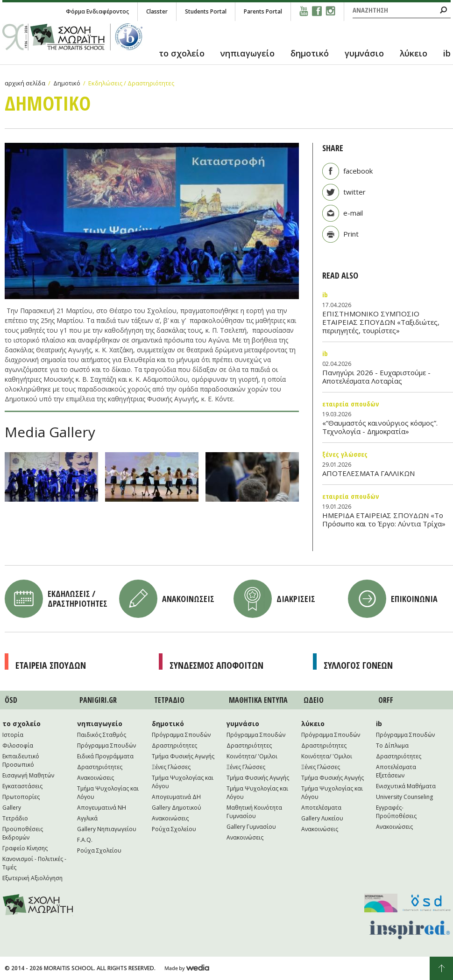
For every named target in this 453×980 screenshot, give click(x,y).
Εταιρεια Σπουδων (51, 665)
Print (351, 234)
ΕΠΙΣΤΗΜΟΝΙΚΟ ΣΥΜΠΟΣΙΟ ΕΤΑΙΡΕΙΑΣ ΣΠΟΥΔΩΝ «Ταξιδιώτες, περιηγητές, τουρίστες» (381, 322)
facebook (358, 171)
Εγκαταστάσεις (22, 786)
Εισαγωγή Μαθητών (28, 775)
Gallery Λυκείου (322, 818)
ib (447, 53)
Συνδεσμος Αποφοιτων (216, 665)
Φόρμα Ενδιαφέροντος (97, 11)
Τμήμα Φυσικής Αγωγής (183, 756)
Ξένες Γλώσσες (345, 454)
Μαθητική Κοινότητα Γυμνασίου (254, 812)
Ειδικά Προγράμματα (105, 756)
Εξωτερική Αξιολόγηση (32, 878)
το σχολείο (182, 53)
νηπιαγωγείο (248, 53)
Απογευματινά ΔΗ (176, 797)
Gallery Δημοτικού (177, 808)
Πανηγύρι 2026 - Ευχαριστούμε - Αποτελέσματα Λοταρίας (376, 377)
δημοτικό (310, 53)
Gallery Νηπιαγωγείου (107, 829)
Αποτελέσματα (321, 808)
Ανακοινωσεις (188, 599)
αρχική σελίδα (25, 83)
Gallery (12, 808)
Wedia (187, 968)
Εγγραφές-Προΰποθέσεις (396, 812)
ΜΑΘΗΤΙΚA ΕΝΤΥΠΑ (258, 700)
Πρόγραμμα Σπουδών (106, 745)
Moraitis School (38, 905)
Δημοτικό (67, 83)
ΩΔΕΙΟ (314, 700)
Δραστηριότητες (100, 767)
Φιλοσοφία (18, 745)
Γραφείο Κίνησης (25, 848)
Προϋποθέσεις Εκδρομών (23, 833)
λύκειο (414, 53)
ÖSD (11, 700)
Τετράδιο (15, 818)
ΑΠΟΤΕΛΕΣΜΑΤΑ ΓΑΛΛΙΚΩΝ (368, 473)
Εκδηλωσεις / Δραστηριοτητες (78, 598)
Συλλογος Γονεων (358, 665)
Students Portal (206, 11)
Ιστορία (13, 735)
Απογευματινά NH (102, 808)
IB (325, 294)
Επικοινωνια (414, 599)
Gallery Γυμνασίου (251, 827)
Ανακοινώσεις (96, 778)
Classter (157, 11)
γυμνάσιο (364, 53)
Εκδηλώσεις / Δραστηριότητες (131, 83)
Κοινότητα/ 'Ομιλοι (252, 756)
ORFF (386, 700)
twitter (354, 192)
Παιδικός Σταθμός (102, 735)
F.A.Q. (85, 840)
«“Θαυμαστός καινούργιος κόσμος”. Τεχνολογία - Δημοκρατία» (380, 427)
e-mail (353, 213)
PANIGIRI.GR (98, 700)
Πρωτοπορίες (21, 797)
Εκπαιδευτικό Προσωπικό (21, 760)
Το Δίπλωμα (392, 745)
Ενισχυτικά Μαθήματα (406, 786)
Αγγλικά (87, 818)
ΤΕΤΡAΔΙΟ (169, 700)
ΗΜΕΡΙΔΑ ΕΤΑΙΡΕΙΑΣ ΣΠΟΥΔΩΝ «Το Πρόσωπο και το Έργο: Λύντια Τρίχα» (384, 519)
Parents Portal (263, 11)
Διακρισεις (296, 599)
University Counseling (404, 797)
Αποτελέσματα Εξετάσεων (396, 771)
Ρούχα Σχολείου (99, 850)
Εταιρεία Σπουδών (351, 404)
